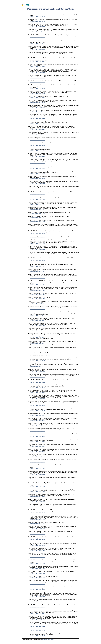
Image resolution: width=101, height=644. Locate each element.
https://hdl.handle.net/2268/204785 (37, 630)
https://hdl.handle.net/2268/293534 (37, 331)
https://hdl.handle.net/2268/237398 (37, 431)
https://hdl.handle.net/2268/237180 (37, 507)
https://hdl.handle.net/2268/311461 (37, 214)
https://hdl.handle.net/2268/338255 (37, 97)
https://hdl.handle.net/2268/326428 (37, 163)
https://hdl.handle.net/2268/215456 (37, 551)
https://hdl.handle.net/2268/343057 (37, 16)
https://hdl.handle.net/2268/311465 (37, 233)
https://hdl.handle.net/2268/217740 (37, 512)
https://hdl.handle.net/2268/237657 (37, 416)
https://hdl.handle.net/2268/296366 (37, 354)
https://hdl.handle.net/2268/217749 (37, 578)
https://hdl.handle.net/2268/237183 (37, 462)
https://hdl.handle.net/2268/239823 (37, 426)
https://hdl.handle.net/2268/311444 (37, 295)
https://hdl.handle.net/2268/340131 (37, 37)
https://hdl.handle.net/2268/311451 (37, 260)
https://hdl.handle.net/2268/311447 (37, 243)
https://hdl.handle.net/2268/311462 (37, 218)
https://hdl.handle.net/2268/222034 (37, 486)
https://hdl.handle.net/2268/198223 (37, 602)
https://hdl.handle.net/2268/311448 (37, 284)
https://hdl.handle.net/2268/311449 (37, 278)
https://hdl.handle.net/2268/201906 (37, 546)
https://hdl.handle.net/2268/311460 (37, 189)
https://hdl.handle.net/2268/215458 (37, 539)
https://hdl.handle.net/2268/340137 (37, 66)
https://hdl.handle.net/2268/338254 (37, 103)
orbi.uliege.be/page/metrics (48, 640)
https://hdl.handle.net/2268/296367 (37, 344)
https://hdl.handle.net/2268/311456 (37, 204)
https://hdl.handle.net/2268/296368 (37, 337)
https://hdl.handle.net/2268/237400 (37, 405)
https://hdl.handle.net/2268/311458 (37, 228)
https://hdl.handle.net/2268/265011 (37, 377)
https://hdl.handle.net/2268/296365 (37, 315)
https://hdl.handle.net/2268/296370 (37, 350)
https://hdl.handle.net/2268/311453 (37, 194)
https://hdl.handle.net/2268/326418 (37, 145)
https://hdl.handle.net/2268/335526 (37, 73)
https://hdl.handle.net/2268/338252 (37, 88)
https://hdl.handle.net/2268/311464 (37, 222)
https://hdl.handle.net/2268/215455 (37, 557)
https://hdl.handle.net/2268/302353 (37, 250)
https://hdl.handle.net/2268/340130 (37, 32)
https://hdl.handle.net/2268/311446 (37, 291)
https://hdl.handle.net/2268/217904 (37, 520)
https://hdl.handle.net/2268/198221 (37, 626)
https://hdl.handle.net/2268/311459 (37, 326)
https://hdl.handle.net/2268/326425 (37, 179)
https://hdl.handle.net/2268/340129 (37, 61)
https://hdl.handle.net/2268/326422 (37, 168)
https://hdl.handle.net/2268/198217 (37, 620)
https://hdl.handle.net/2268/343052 (37, 27)
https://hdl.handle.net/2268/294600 (37, 321)
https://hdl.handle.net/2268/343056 (37, 22)
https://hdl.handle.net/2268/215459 (37, 529)
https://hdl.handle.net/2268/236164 (37, 441)
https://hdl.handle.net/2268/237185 (37, 457)
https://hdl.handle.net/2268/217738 (37, 468)
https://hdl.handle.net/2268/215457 (37, 563)
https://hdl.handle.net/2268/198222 (37, 607)
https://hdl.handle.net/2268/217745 (37, 524)
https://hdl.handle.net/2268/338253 (37, 94)
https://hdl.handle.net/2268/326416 (37, 157)
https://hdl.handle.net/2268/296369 (37, 309)
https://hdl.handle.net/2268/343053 (37, 43)
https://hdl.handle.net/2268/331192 (37, 108)
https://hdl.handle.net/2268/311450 (37, 267)
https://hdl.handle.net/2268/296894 (37, 304)
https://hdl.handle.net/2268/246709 (37, 399)
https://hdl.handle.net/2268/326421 (37, 173)
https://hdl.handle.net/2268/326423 (37, 135)
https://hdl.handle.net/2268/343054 (37, 55)
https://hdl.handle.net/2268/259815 (37, 382)
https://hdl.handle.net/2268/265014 (37, 360)
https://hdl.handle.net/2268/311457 (37, 210)
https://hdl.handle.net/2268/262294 (37, 392)
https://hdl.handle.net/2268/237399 (37, 421)
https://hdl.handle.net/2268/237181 (37, 497)
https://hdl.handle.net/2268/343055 (37, 50)
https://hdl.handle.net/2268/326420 (37, 140)
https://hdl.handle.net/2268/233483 (37, 436)
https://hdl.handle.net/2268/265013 (37, 367)
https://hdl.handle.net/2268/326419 (37, 123)
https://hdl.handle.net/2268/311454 (37, 199)
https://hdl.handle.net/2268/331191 (37, 118)
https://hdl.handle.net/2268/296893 (37, 184)
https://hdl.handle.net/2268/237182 (37, 480)
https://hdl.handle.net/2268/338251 (37, 82)
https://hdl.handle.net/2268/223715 (37, 502)
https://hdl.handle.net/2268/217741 (37, 574)
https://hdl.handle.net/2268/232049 (37, 452)
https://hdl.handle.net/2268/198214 (37, 635)
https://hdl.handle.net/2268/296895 (37, 237)
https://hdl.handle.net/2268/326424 (37, 130)
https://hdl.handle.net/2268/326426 (37, 150)
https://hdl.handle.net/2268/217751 (37, 569)
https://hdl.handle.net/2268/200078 (37, 597)
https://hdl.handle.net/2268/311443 (37, 272)
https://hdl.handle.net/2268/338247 (37, 78)
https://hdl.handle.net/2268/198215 (37, 613)
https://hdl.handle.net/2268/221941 (37, 534)
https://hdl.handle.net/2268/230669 (37, 447)
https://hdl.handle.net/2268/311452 (37, 255)
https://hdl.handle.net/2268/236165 (37, 475)
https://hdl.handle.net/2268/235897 (37, 410)
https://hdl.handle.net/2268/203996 (37, 589)
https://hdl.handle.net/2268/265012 (37, 372)
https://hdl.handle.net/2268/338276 (37, 112)
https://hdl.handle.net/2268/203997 (37, 584)
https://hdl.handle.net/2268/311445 (37, 299)
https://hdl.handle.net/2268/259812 (37, 387)
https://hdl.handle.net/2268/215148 (37, 491)
